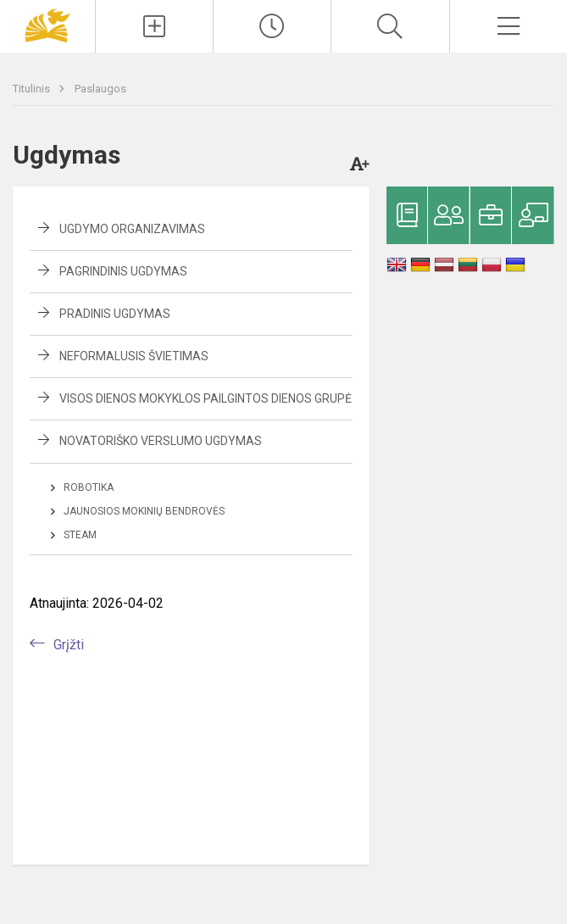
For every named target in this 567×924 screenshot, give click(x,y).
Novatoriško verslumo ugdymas (161, 441)
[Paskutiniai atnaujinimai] (272, 26)
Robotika (89, 487)
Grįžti (69, 645)
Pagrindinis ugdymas (123, 271)
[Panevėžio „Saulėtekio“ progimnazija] (47, 24)
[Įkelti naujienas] (154, 26)
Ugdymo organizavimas (132, 229)
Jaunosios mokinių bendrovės (144, 511)
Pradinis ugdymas (115, 314)
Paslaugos (100, 89)
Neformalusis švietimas (134, 356)
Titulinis (33, 89)
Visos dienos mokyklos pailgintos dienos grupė (206, 398)
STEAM (80, 535)
